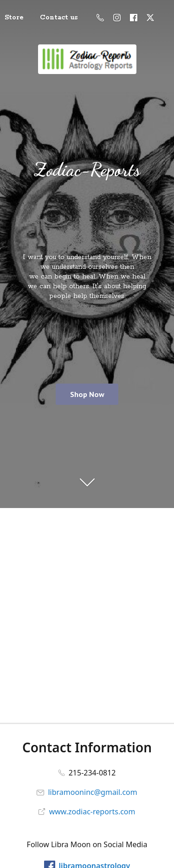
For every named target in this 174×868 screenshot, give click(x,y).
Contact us (59, 18)
